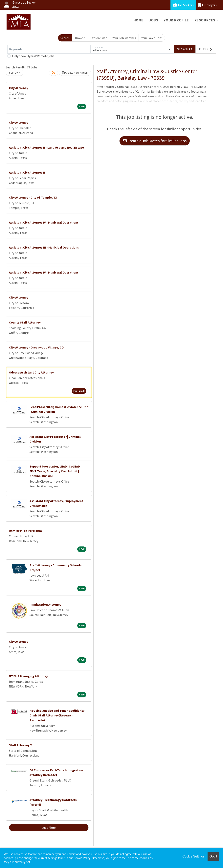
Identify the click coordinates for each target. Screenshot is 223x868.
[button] (206, 49)
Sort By (13, 73)
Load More (49, 828)
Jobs (154, 20)
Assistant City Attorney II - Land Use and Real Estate (46, 147)
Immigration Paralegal (25, 531)
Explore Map (99, 38)
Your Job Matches (124, 38)
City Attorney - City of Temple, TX (33, 197)
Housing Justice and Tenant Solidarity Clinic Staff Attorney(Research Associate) (57, 715)
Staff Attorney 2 (20, 745)
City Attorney (19, 88)
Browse (80, 38)
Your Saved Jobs (152, 38)
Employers (208, 5)
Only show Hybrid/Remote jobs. (33, 56)
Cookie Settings (193, 856)
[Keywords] (49, 49)
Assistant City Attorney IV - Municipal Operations (44, 222)
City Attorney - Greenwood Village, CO (36, 347)
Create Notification (75, 73)
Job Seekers (183, 5)
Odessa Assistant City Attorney (31, 372)
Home (138, 20)
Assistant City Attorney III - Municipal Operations (44, 247)
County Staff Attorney (25, 322)
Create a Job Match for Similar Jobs (155, 141)
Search (65, 38)
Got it (213, 856)
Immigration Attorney (45, 604)
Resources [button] (205, 20)
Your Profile (176, 20)
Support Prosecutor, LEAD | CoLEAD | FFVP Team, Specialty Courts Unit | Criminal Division (55, 471)
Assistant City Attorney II (27, 172)
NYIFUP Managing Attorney (28, 676)
